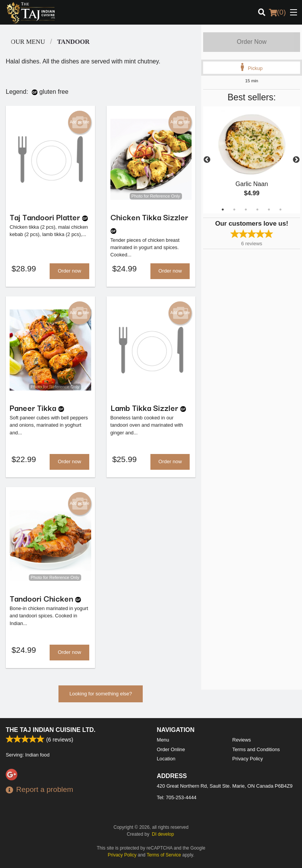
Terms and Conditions (256, 749)
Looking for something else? (101, 696)
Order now (69, 272)
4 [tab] (257, 210)
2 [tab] (234, 210)
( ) (277, 12)
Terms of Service (164, 855)
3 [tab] (246, 210)
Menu (163, 740)
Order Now (251, 42)
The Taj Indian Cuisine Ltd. (51, 730)
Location (166, 759)
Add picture (79, 122)
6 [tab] (280, 210)
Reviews (242, 740)
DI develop (163, 834)
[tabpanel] (252, 160)
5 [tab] (269, 210)
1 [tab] (223, 210)
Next (296, 160)
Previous (207, 160)
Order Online (171, 749)
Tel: (177, 797)
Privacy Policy (248, 759)
